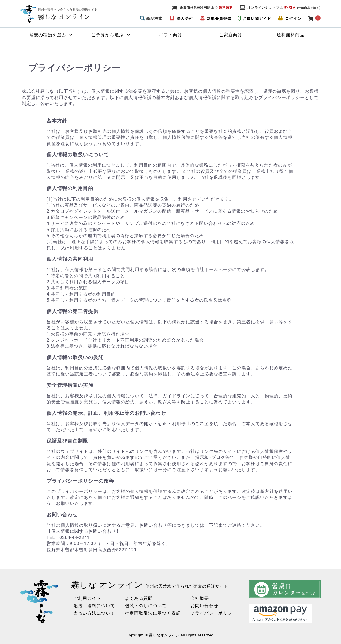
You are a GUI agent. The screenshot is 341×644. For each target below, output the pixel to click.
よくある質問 (139, 598)
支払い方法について (94, 613)
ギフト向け (171, 35)
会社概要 (200, 598)
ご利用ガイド (87, 598)
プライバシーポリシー (214, 613)
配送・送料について (94, 606)
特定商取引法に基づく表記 (153, 613)
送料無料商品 (291, 35)
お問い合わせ (204, 606)
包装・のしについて (146, 606)
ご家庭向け (231, 35)
